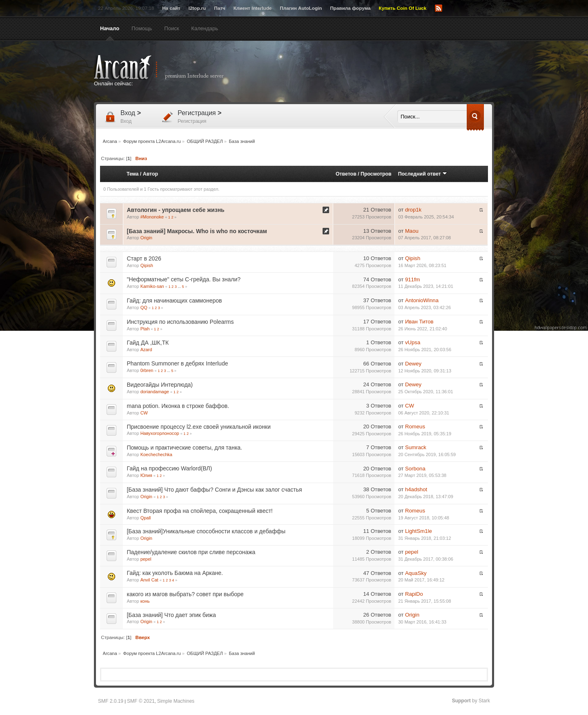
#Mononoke (152, 217)
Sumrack (416, 447)
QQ (144, 307)
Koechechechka (156, 454)
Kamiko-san (152, 286)
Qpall (146, 518)
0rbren (147, 370)
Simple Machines (176, 701)
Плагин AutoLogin (301, 8)
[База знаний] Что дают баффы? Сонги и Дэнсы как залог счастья (214, 490)
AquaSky (416, 573)
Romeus (415, 427)
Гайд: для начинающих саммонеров (174, 301)
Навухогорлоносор (160, 433)
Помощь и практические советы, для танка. (184, 448)
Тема (133, 174)
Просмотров (376, 174)
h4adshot (416, 489)
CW (144, 413)
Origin (146, 238)
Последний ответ (423, 174)
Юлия (146, 475)
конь (145, 601)
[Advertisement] (374, 72)
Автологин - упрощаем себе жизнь (175, 210)
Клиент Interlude (253, 8)
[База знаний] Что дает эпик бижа (171, 615)
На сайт (171, 8)
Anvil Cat (149, 580)
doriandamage (155, 392)
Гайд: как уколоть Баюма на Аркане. (175, 573)
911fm (413, 280)
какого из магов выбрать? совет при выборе (185, 594)
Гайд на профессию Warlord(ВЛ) (169, 468)
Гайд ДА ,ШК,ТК (148, 343)
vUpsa (413, 342)
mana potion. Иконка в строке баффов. (178, 406)
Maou (412, 231)
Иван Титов (419, 322)
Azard (146, 350)
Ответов (346, 174)
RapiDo (414, 594)
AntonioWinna (422, 300)
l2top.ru (197, 8)
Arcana (167, 67)
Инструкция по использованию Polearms (180, 322)
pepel (146, 559)
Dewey (413, 364)
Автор (150, 174)
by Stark (471, 701)
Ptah (145, 329)
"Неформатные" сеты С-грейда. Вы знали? (184, 279)
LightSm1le (419, 531)
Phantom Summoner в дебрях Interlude (177, 363)
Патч (219, 8)
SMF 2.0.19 (111, 701)
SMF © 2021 (141, 701)
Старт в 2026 (144, 258)
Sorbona (415, 469)
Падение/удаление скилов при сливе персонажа (191, 552)
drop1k (413, 210)
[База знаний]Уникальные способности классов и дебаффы (206, 531)
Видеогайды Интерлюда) (160, 385)
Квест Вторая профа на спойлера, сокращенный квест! (199, 511)
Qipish (147, 265)
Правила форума (350, 8)
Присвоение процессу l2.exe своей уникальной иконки (198, 427)
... (180, 287)
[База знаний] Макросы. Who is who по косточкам (197, 231)
